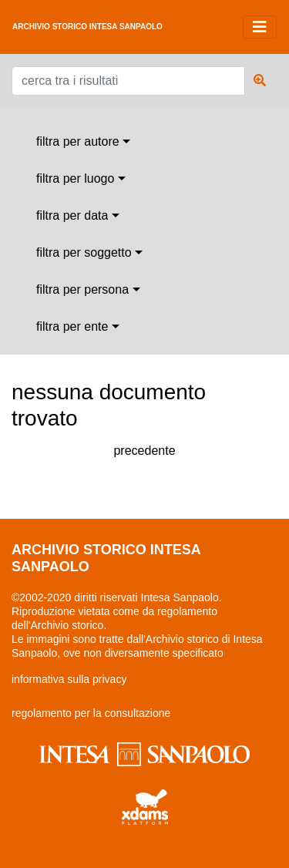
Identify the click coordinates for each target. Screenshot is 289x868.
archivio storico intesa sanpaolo (87, 27)
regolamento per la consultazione (91, 713)
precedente (144, 451)
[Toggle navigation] (260, 27)
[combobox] (83, 142)
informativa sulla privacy (69, 679)
